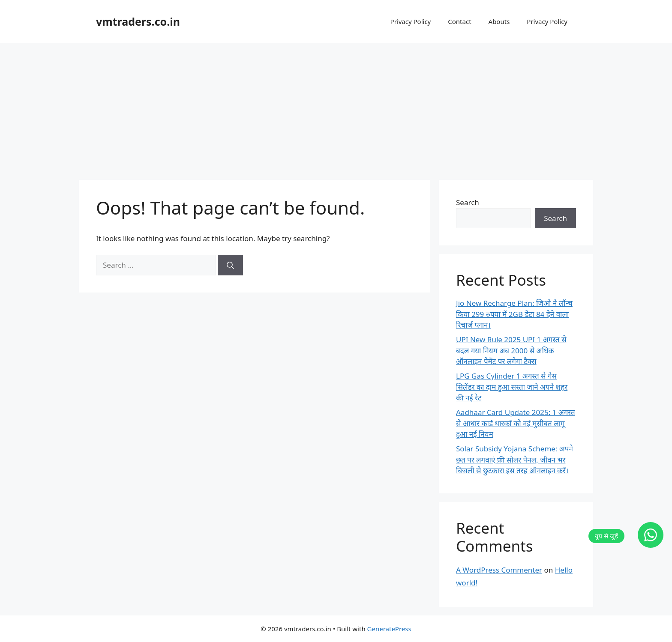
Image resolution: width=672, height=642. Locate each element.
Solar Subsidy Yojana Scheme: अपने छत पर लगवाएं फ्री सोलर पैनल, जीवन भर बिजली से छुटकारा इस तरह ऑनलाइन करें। (514, 460)
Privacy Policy (411, 21)
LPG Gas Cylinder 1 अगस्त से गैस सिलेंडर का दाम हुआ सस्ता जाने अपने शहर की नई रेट (512, 387)
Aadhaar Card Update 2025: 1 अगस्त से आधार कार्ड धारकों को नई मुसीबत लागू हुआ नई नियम (516, 423)
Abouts (499, 21)
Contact (459, 21)
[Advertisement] (336, 107)
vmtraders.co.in (138, 21)
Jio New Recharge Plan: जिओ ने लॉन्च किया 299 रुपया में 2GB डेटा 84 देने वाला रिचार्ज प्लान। (514, 314)
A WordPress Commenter (499, 570)
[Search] (230, 265)
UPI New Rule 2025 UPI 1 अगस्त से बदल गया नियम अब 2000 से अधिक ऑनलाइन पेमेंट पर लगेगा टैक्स (511, 350)
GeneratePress (389, 629)
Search (468, 202)
